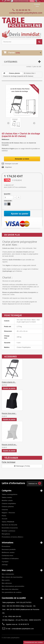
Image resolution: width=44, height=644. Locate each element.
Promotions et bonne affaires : (13, 537)
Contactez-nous (37, 5)
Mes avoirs (6, 580)
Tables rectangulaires (10, 494)
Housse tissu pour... (9, 413)
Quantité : (8, 194)
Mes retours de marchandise (12, 577)
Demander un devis (22, 159)
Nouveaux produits (9, 549)
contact (29, 67)
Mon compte (7, 570)
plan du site (37, 67)
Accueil (4, 519)
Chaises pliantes (14, 73)
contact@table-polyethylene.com (23, 629)
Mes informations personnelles (13, 586)
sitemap (5, 565)
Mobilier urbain (7, 500)
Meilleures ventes (8, 552)
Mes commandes (8, 574)
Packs (4, 516)
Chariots (5, 510)
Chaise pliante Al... (9, 382)
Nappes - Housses (8, 513)
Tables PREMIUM (8, 522)
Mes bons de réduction (10, 589)
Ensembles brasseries (10, 528)
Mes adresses (7, 583)
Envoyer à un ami (12, 164)
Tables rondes (7, 497)
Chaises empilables (9, 504)
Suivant (34, 123)
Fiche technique (9, 462)
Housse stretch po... (9, 445)
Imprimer (9, 167)
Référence (5, 139)
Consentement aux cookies (34, 642)
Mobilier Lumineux (9, 531)
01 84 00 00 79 (23, 10)
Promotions (6, 546)
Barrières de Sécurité (9, 525)
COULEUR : (8, 201)
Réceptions (6, 534)
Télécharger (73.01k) (22, 466)
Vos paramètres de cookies (12, 592)
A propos (5, 562)
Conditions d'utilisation (10, 559)
